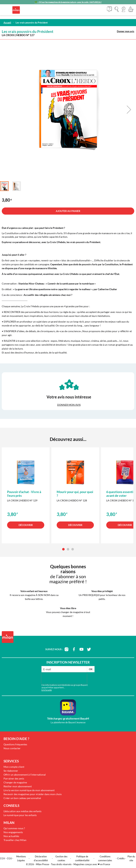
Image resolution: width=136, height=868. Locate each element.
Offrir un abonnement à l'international (25, 775)
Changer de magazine (15, 782)
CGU (9, 858)
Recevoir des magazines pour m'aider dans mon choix (33, 794)
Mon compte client (14, 767)
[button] (124, 9)
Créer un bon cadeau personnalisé (22, 798)
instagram (67, 649)
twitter (89, 649)
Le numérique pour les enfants (20, 815)
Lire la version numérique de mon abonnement (29, 790)
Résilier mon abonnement (18, 786)
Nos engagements (13, 832)
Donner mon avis (126, 31)
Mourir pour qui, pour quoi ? (75, 494)
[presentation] (64, 678)
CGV (2, 858)
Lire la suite (47, 690)
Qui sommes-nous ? (14, 828)
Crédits (121, 858)
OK (91, 669)
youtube (81, 649)
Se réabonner (11, 771)
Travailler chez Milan (15, 840)
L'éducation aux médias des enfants (22, 811)
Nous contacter (12, 748)
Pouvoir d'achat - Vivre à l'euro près (24, 494)
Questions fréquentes (15, 744)
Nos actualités (11, 836)
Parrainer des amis (14, 778)
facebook (74, 649)
